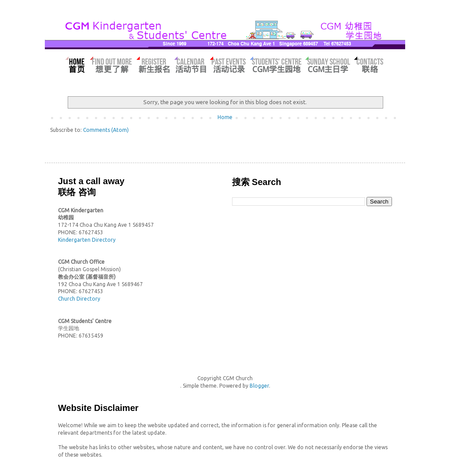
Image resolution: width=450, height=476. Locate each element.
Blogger (259, 386)
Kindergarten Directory (87, 240)
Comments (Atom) (106, 130)
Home (225, 117)
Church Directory (79, 299)
